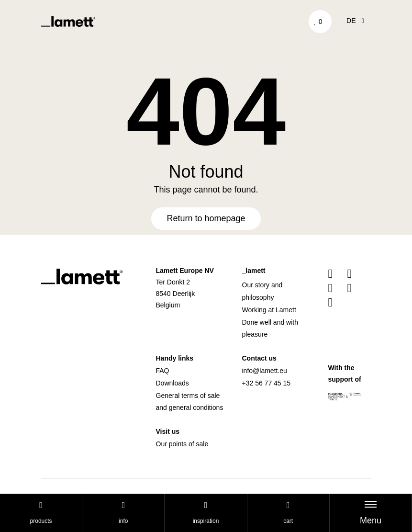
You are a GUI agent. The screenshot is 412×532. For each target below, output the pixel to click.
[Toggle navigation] (370, 513)
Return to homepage (206, 218)
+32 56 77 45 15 (267, 383)
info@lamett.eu (265, 371)
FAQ (163, 371)
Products (41, 513)
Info (123, 513)
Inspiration (206, 513)
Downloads (173, 383)
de (355, 21)
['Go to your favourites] (320, 22)
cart (288, 513)
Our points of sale (182, 444)
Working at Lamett (269, 310)
